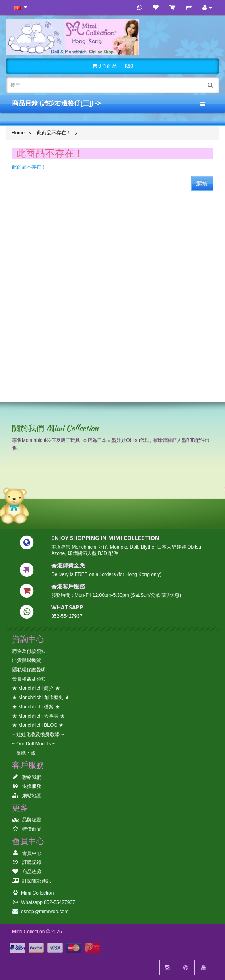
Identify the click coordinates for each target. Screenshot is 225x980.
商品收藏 (27, 872)
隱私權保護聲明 (29, 670)
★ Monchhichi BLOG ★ (38, 725)
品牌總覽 (27, 820)
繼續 (202, 183)
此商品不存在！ (54, 133)
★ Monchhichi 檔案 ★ (36, 707)
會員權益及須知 (29, 679)
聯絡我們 (27, 777)
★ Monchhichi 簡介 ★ (36, 688)
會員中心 (27, 853)
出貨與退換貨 (27, 660)
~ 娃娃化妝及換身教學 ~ (38, 734)
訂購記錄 (27, 862)
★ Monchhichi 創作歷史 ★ (41, 697)
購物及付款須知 (29, 651)
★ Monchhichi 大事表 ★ (38, 716)
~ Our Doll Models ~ (34, 744)
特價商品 (27, 829)
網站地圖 (27, 796)
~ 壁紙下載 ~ (26, 753)
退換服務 (27, 786)
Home (18, 133)
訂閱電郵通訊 (32, 881)
